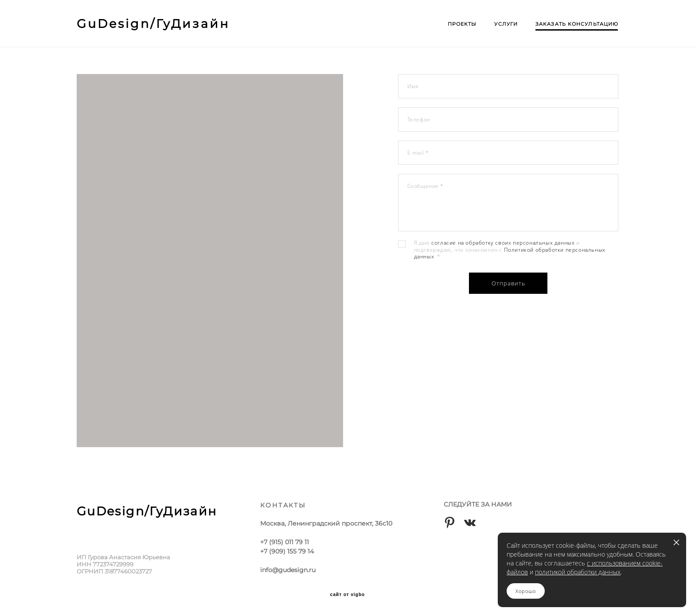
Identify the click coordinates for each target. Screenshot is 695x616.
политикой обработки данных (578, 572)
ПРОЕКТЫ (462, 24)
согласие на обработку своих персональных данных (503, 244)
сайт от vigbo (347, 595)
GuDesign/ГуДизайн (153, 24)
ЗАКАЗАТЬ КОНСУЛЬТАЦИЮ (577, 24)
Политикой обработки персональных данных (510, 254)
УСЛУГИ (506, 24)
